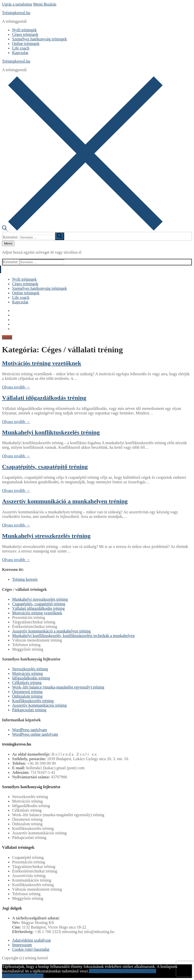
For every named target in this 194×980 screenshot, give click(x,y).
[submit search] (60, 236)
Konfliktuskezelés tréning (33, 701)
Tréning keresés (25, 579)
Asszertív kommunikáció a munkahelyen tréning (65, 501)
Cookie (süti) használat (31, 949)
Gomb (7, 337)
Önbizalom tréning (27, 696)
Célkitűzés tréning (27, 683)
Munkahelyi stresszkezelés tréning (46, 536)
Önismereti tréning (27, 692)
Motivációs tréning (27, 673)
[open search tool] (82, 229)
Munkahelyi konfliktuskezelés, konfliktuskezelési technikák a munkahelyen (73, 636)
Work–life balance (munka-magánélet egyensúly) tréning (58, 687)
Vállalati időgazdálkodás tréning (44, 398)
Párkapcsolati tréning (29, 710)
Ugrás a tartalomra (17, 4)
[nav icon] (8, 243)
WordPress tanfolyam (30, 730)
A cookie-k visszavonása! (23, 976)
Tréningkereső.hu (16, 13)
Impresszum (22, 945)
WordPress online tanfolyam (35, 734)
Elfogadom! (99, 971)
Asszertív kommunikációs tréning (39, 705)
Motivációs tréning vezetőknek (42, 363)
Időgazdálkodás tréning (31, 678)
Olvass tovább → (16, 387)
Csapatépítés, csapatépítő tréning (45, 467)
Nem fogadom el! (122, 971)
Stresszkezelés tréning (30, 669)
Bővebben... (146, 971)
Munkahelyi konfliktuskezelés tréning (51, 432)
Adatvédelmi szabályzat (31, 940)
